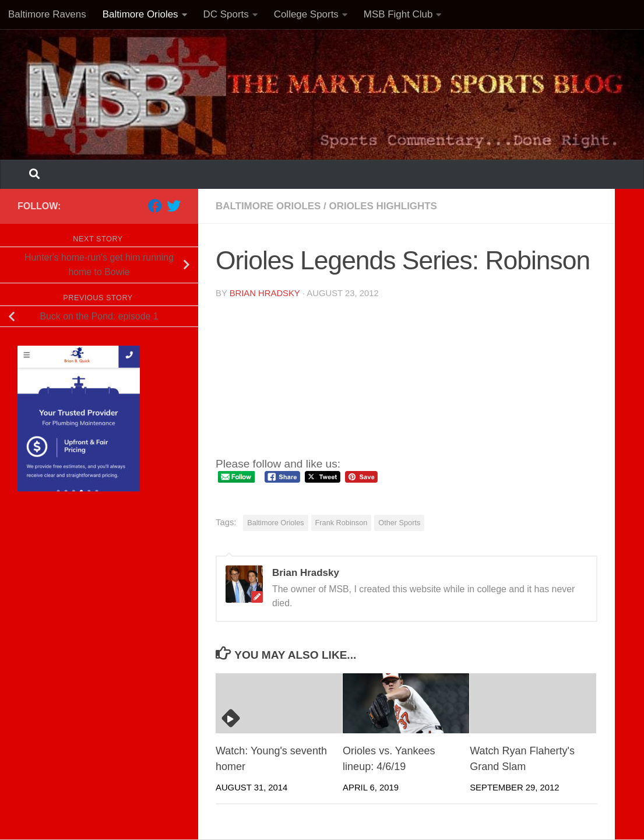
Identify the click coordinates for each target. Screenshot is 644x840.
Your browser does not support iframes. (332, 375)
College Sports (306, 14)
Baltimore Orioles (140, 14)
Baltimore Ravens (47, 14)
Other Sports (399, 523)
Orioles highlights (383, 206)
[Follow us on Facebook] (155, 206)
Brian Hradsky (265, 293)
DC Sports (226, 14)
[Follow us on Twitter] (174, 206)
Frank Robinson (342, 523)
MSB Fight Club (398, 14)
